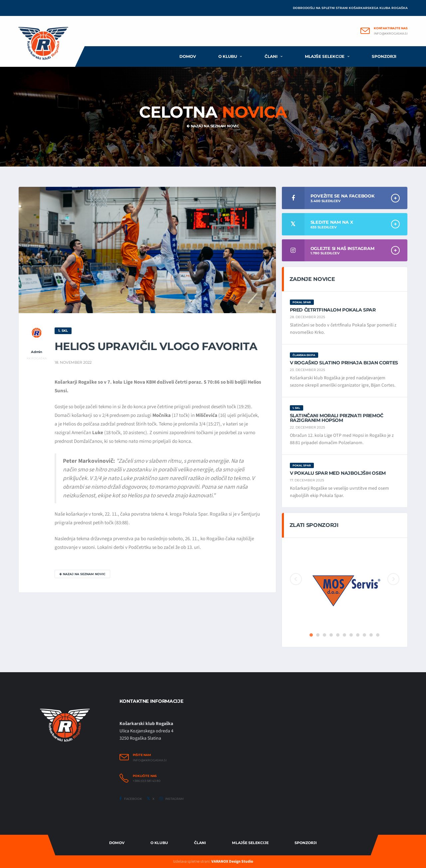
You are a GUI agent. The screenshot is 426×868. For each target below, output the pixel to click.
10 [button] (371, 635)
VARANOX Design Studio (232, 862)
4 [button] (331, 635)
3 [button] (324, 635)
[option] (345, 587)
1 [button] (311, 635)
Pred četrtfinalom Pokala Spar (333, 310)
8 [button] (358, 635)
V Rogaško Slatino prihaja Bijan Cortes (344, 363)
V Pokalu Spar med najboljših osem (338, 473)
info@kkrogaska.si (391, 34)
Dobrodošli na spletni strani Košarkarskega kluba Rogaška (350, 8)
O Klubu (159, 843)
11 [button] (378, 635)
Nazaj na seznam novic (213, 126)
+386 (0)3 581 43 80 (147, 781)
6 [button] (344, 635)
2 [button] (318, 635)
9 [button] (364, 635)
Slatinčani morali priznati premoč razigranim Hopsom (337, 418)
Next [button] (393, 579)
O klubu (228, 56)
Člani (271, 56)
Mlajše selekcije (325, 56)
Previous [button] (296, 579)
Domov (188, 56)
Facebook (131, 799)
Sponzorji (384, 56)
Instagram (172, 799)
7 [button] (351, 635)
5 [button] (338, 635)
